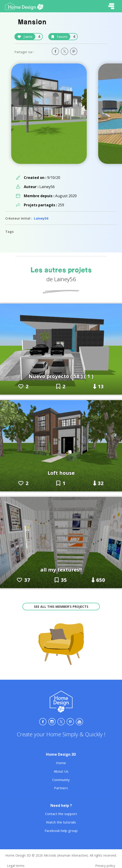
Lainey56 (41, 218)
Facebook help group (61, 831)
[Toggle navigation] (111, 6)
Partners (61, 788)
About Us (61, 771)
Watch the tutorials (61, 822)
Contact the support (61, 814)
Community (61, 780)
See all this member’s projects (61, 607)
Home (61, 763)
